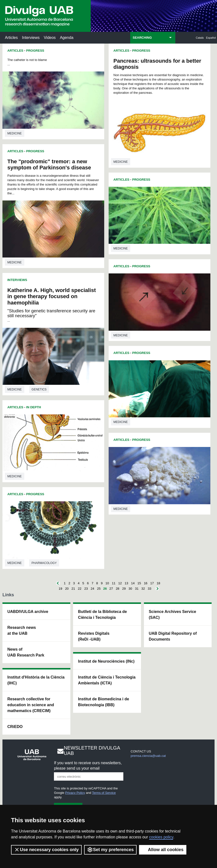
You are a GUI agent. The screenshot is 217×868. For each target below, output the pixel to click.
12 (120, 583)
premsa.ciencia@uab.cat (148, 756)
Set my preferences (110, 850)
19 (60, 589)
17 (152, 583)
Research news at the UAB (22, 630)
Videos (50, 38)
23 (86, 589)
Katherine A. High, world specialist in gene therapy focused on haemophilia (52, 296)
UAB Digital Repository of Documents (173, 636)
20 (67, 589)
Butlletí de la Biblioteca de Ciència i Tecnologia (102, 615)
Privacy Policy (75, 793)
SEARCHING (142, 38)
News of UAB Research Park (26, 652)
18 (158, 583)
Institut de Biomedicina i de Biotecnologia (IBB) (103, 702)
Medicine (15, 133)
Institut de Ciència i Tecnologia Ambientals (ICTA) (107, 680)
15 (139, 583)
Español (211, 38)
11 (114, 583)
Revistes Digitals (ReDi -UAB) (94, 636)
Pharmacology (44, 563)
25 (99, 589)
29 (124, 589)
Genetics (39, 389)
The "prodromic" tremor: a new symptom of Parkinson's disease (49, 164)
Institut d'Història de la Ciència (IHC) (36, 680)
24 (92, 589)
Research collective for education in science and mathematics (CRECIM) (31, 705)
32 (143, 589)
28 (117, 589)
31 (137, 589)
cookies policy (161, 837)
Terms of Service (104, 793)
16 (146, 583)
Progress (35, 51)
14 (133, 583)
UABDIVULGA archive (28, 612)
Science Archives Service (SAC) (172, 615)
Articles (11, 38)
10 (107, 583)
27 (111, 589)
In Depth (34, 407)
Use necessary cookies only (46, 850)
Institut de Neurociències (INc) (106, 661)
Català (200, 38)
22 (80, 589)
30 (130, 589)
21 (73, 589)
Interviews (31, 38)
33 (150, 589)
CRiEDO (15, 727)
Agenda (67, 38)
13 (126, 583)
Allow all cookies (163, 850)
